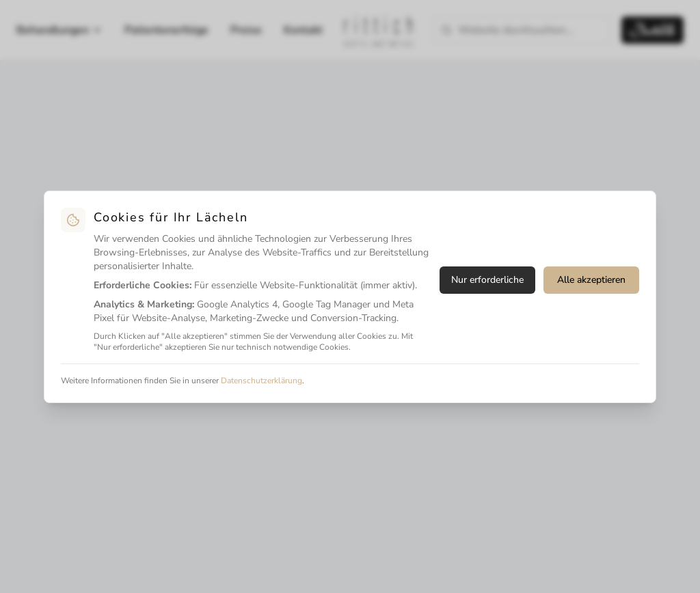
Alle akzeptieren (591, 280)
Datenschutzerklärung (261, 381)
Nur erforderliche (487, 280)
